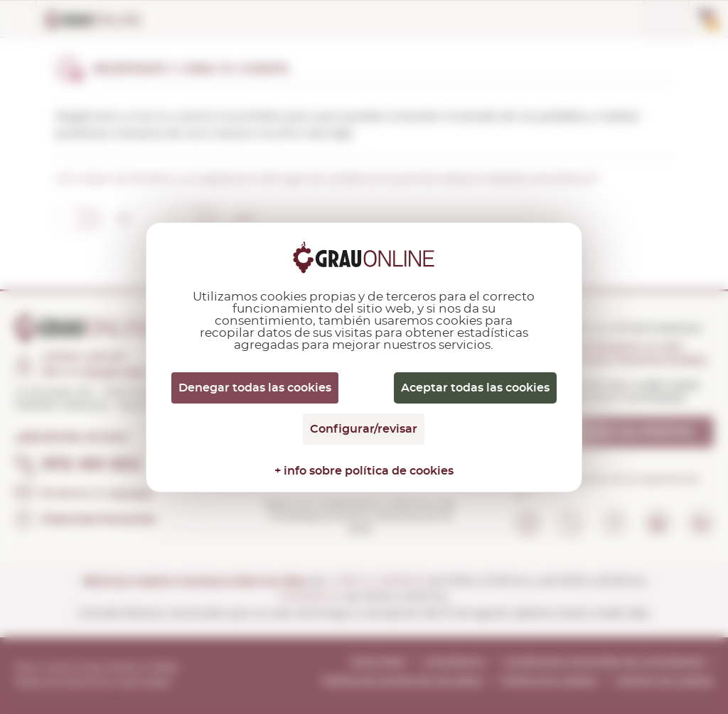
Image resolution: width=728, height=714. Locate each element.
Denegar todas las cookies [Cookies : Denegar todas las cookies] (255, 388)
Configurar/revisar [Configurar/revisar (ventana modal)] (364, 429)
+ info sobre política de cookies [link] (364, 471)
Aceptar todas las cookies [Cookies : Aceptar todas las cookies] (475, 388)
